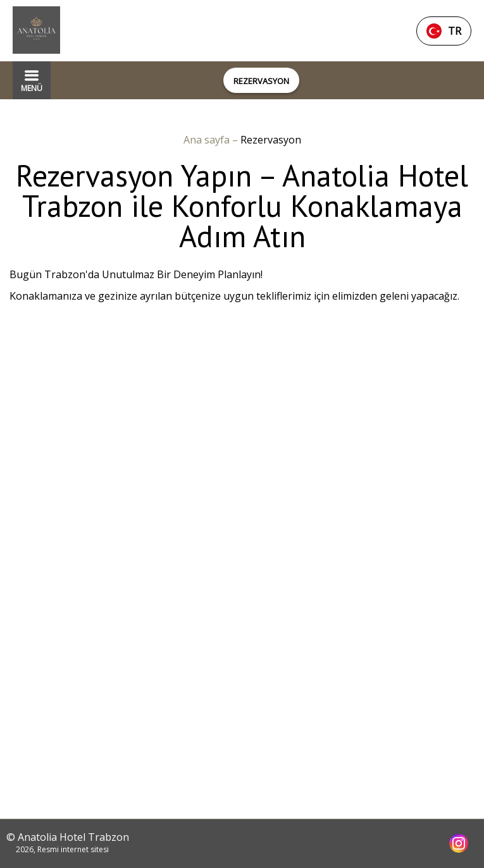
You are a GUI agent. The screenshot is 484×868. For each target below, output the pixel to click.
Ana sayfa (208, 140)
